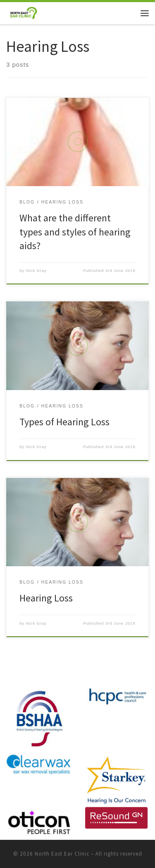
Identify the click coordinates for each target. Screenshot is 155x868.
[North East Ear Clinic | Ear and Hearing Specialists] (24, 12)
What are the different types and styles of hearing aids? (75, 232)
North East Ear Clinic (62, 854)
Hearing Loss (46, 598)
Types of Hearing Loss (64, 422)
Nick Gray (36, 271)
